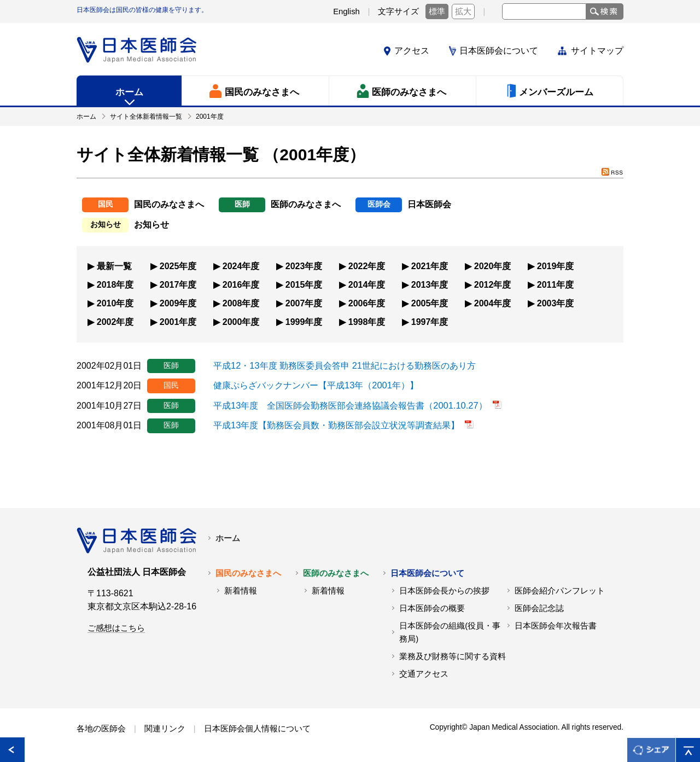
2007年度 (304, 303)
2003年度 (556, 303)
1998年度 (367, 321)
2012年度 (493, 284)
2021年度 (430, 266)
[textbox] (544, 11)
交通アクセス (424, 673)
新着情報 (241, 590)
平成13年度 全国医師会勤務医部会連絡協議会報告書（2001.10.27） (349, 405)
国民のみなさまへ (169, 204)
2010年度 (115, 303)
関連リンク (165, 728)
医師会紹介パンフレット (560, 590)
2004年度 (493, 303)
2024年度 (241, 266)
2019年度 (556, 266)
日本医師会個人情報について (257, 728)
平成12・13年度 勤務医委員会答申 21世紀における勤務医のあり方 (344, 365)
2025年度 (178, 266)
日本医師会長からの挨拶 (444, 590)
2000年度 (241, 321)
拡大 (463, 11)
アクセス (412, 51)
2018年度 (115, 284)
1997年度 (430, 321)
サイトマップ (597, 51)
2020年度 (493, 266)
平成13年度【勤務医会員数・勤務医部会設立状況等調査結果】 (336, 425)
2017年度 (178, 284)
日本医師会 (429, 204)
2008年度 (241, 303)
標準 (437, 11)
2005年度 (430, 303)
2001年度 (178, 321)
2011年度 (556, 284)
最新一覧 (114, 266)
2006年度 (367, 303)
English (346, 11)
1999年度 (304, 321)
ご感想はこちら (116, 627)
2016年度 (241, 284)
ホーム (228, 538)
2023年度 (304, 266)
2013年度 (430, 284)
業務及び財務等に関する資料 (453, 656)
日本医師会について (499, 51)
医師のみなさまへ (306, 204)
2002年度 (115, 321)
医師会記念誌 (539, 608)
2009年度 (178, 303)
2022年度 (367, 266)
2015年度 (304, 284)
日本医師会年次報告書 (556, 625)
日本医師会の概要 (432, 608)
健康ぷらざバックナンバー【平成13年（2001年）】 (315, 385)
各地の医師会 (101, 728)
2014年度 (367, 284)
